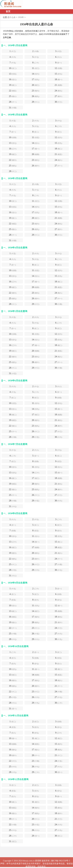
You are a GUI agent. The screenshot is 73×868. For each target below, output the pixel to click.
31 (13, 108)
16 (13, 80)
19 (13, 85)
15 (58, 74)
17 (35, 80)
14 (35, 74)
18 (58, 80)
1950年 (21, 17)
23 (35, 91)
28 (13, 102)
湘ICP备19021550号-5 (60, 861)
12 (58, 68)
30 (58, 102)
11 (35, 68)
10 (13, 68)
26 (35, 96)
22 (13, 91)
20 (35, 85)
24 (58, 91)
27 (58, 96)
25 (13, 96)
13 (13, 74)
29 (35, 102)
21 (58, 85)
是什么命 (11, 17)
